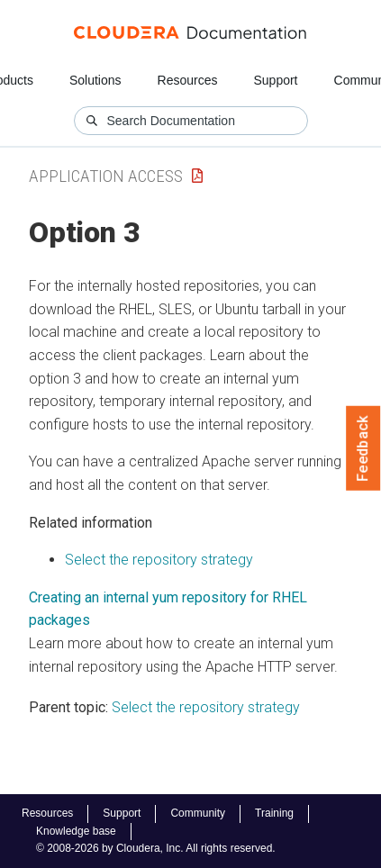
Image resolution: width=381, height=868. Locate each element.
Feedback (363, 448)
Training (274, 813)
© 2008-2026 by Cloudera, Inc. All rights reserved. (156, 848)
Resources (188, 80)
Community (198, 813)
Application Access (106, 176)
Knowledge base (76, 831)
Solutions (95, 80)
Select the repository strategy (159, 560)
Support (275, 80)
